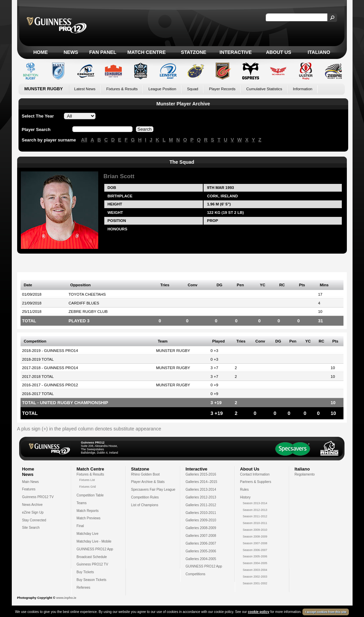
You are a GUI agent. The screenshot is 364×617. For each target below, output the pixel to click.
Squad (193, 89)
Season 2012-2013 (255, 510)
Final (80, 526)
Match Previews (89, 518)
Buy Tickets (85, 572)
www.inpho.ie (66, 598)
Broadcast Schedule (92, 557)
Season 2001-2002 (255, 583)
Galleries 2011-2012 (201, 505)
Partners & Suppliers (256, 482)
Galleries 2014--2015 (202, 482)
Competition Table (90, 495)
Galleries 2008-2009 (201, 528)
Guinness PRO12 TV (38, 497)
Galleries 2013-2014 (201, 490)
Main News (31, 482)
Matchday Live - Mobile (94, 541)
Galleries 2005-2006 (201, 551)
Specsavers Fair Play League (153, 490)
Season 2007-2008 (255, 543)
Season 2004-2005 (255, 563)
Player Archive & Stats (148, 482)
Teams (82, 503)
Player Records (222, 89)
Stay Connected (34, 520)
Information (303, 89)
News (71, 52)
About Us (278, 52)
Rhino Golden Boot (145, 474)
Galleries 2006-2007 (201, 543)
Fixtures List (87, 480)
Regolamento (305, 474)
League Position (162, 89)
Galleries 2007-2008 (201, 536)
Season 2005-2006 (255, 556)
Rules (245, 490)
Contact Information (255, 474)
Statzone (194, 52)
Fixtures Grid (88, 487)
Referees (84, 588)
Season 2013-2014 (255, 503)
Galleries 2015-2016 (201, 474)
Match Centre (146, 52)
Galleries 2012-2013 (201, 497)
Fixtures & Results (122, 89)
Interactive (236, 52)
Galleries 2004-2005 (201, 559)
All (84, 140)
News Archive (32, 505)
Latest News (85, 89)
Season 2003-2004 (255, 570)
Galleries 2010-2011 (201, 513)
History (245, 497)
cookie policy (259, 612)
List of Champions (145, 505)
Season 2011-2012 (255, 516)
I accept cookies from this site (326, 612)
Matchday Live (88, 534)
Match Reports (88, 511)
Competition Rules (145, 497)
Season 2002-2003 (255, 577)
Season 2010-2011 (255, 523)
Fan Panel (103, 52)
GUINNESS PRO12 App (95, 549)
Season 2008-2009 (255, 537)
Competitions (196, 574)
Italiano (319, 52)
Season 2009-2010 (255, 530)
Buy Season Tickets (92, 580)
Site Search (31, 528)
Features (29, 489)
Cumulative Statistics (264, 89)
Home (41, 52)
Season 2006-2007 (255, 550)
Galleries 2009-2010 (201, 520)
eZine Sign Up (33, 512)
